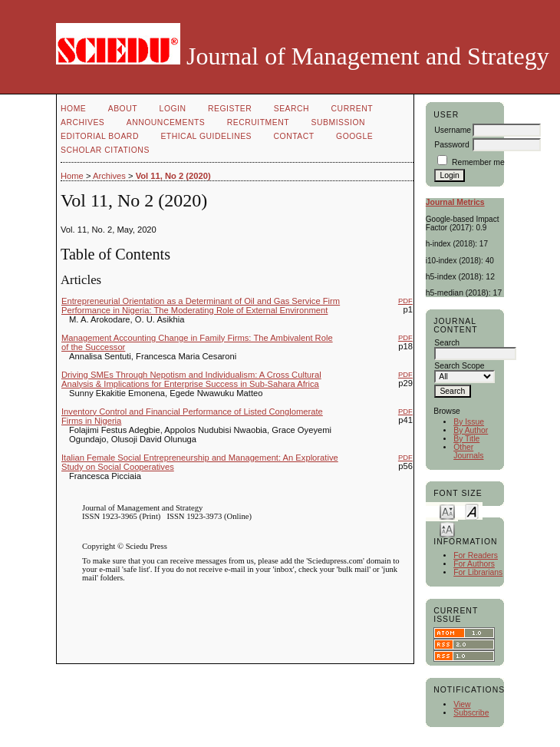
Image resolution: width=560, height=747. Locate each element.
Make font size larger (447, 529)
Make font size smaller (447, 511)
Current (352, 109)
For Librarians (478, 572)
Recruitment (258, 122)
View (462, 704)
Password (452, 145)
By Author (471, 430)
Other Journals (468, 451)
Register (230, 109)
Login (173, 109)
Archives (82, 122)
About (123, 109)
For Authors (474, 564)
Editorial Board (100, 136)
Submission (338, 122)
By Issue (469, 422)
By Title (466, 439)
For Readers (476, 555)
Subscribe (471, 713)
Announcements (166, 122)
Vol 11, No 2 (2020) (173, 176)
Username (453, 130)
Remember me (478, 162)
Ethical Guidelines (206, 136)
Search (292, 109)
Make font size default (472, 511)
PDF (405, 301)
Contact (294, 136)
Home (73, 109)
